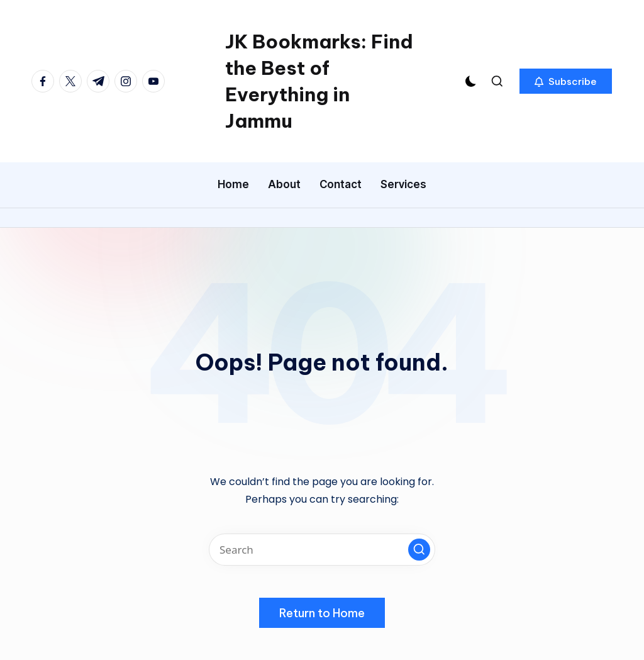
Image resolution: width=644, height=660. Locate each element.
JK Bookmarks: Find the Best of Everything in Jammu (319, 81)
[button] (566, 81)
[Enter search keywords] (322, 550)
